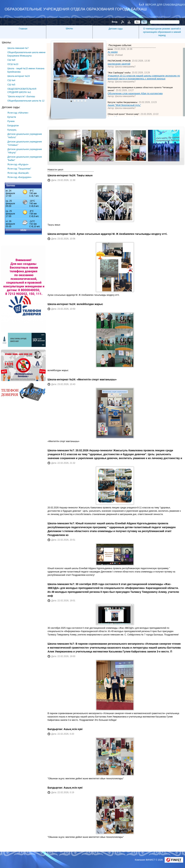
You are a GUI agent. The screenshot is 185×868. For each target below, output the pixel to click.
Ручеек (11, 121)
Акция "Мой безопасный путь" (124, 105)
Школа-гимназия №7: (62, 450)
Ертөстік (12, 117)
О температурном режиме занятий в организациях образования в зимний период (162, 32)
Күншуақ (12, 130)
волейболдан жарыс (90, 304)
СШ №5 (11, 85)
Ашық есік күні (73, 729)
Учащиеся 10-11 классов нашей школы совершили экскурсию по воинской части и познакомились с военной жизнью (144, 77)
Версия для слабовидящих (165, 5)
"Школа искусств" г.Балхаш (21, 96)
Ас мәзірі (113, 52)
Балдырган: (56, 729)
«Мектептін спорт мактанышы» (97, 379)
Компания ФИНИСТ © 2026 (149, 860)
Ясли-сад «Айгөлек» (18, 113)
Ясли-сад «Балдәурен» (19, 177)
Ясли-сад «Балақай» (18, 173)
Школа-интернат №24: (62, 175)
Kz (137, 22)
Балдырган (13, 126)
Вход (115, 22)
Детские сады (116, 29)
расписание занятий (119, 64)
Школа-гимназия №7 (18, 48)
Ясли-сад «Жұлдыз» (18, 164)
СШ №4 (11, 80)
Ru (144, 22)
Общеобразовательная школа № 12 (26, 101)
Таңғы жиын (85, 175)
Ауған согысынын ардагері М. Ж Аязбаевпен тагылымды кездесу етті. (122, 234)
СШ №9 (11, 60)
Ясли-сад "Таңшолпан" (19, 169)
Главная (23, 29)
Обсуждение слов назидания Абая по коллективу (135, 93)
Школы (69, 29)
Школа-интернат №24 (19, 76)
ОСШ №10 (13, 64)
